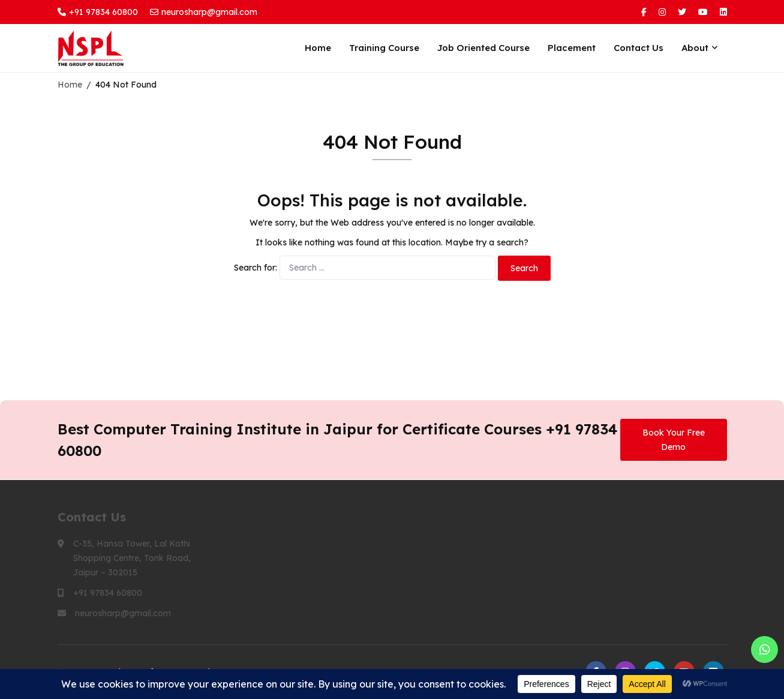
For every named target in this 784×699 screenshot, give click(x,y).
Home (318, 48)
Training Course (384, 48)
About (695, 48)
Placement (572, 48)
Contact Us (639, 48)
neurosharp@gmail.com (204, 12)
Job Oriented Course (483, 48)
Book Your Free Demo (674, 440)
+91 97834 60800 (98, 12)
